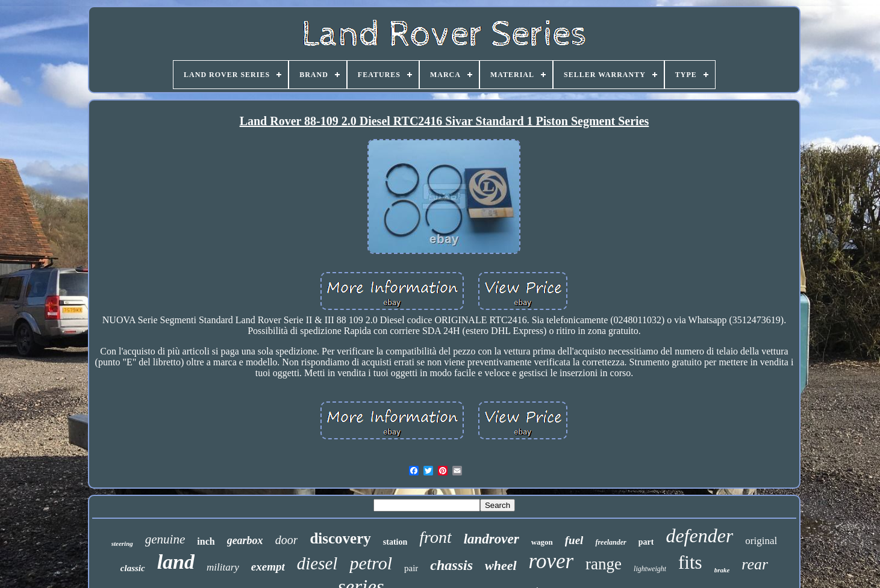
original (761, 541)
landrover (491, 539)
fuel (574, 540)
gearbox (245, 540)
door (287, 540)
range (604, 564)
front (435, 537)
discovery (340, 538)
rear (755, 564)
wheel (501, 565)
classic (133, 568)
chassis (451, 565)
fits (690, 562)
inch (206, 541)
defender (699, 536)
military (223, 567)
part (646, 542)
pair (411, 568)
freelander (610, 542)
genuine (165, 539)
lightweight (650, 569)
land (176, 562)
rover (551, 561)
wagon (542, 542)
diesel (317, 563)
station (395, 542)
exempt (268, 567)
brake (722, 570)
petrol (371, 563)
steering (122, 543)
